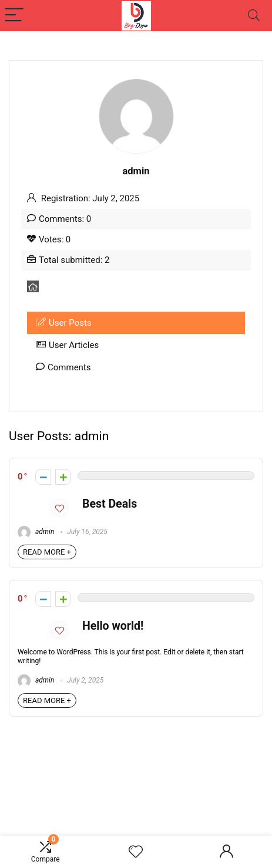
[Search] (254, 16)
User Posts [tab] (64, 323)
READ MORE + (47, 552)
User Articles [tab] (67, 345)
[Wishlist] (136, 852)
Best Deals (110, 504)
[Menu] (14, 16)
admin (36, 532)
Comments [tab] (63, 367)
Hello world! (113, 626)
